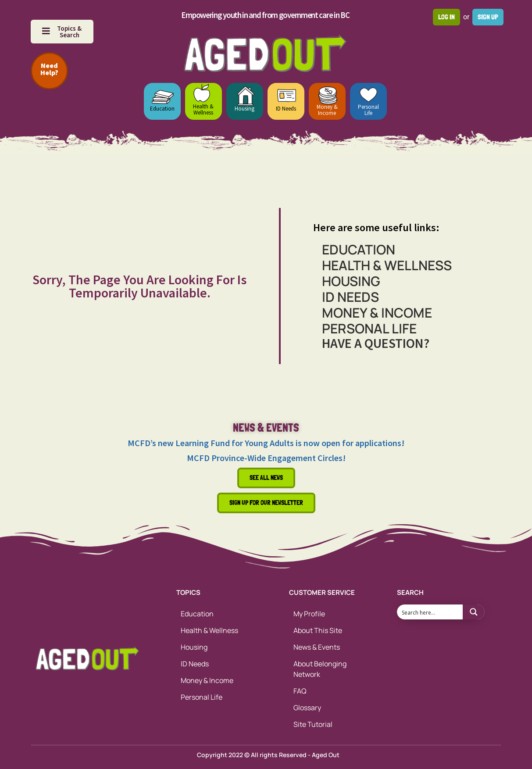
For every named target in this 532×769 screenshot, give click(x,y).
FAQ (300, 691)
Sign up (488, 17)
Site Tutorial (313, 724)
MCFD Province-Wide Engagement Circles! (266, 458)
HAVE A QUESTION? (376, 343)
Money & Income (327, 110)
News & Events (317, 647)
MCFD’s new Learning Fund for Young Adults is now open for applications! (266, 443)
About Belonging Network (320, 669)
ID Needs (286, 109)
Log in (446, 17)
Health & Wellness (203, 109)
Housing (245, 109)
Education (162, 109)
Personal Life (368, 110)
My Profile (309, 614)
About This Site (318, 630)
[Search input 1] (430, 612)
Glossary (307, 708)
